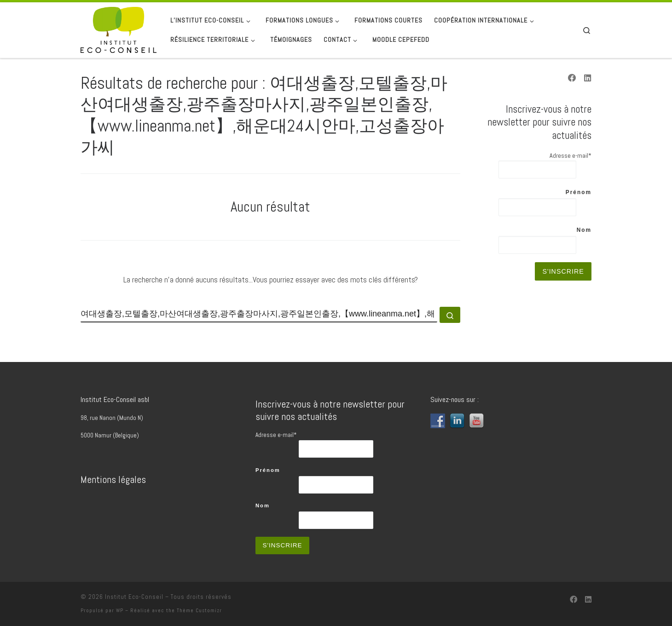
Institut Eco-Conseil (134, 597)
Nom (584, 230)
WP (120, 610)
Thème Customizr (199, 610)
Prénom (579, 192)
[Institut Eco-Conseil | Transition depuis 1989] (119, 29)
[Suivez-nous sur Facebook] (572, 79)
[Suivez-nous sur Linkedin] (588, 79)
